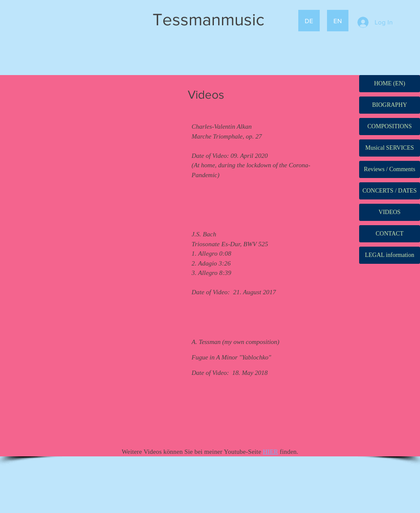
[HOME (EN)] (390, 84)
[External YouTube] (96, 272)
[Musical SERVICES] (390, 148)
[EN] (338, 21)
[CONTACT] (390, 234)
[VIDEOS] (390, 212)
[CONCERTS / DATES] (390, 191)
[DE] (309, 21)
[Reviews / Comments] (390, 169)
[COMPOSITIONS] (390, 127)
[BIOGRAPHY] (390, 105)
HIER (270, 452)
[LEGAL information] (390, 255)
